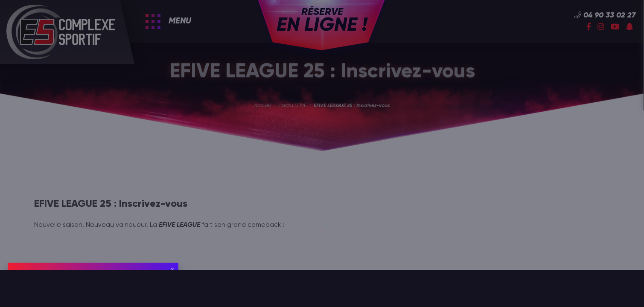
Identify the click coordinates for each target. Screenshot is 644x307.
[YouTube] (615, 27)
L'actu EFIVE (292, 106)
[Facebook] (589, 27)
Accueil (262, 106)
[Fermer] (172, 269)
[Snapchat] (629, 27)
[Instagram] (601, 27)
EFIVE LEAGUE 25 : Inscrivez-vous (352, 106)
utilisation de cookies (92, 287)
